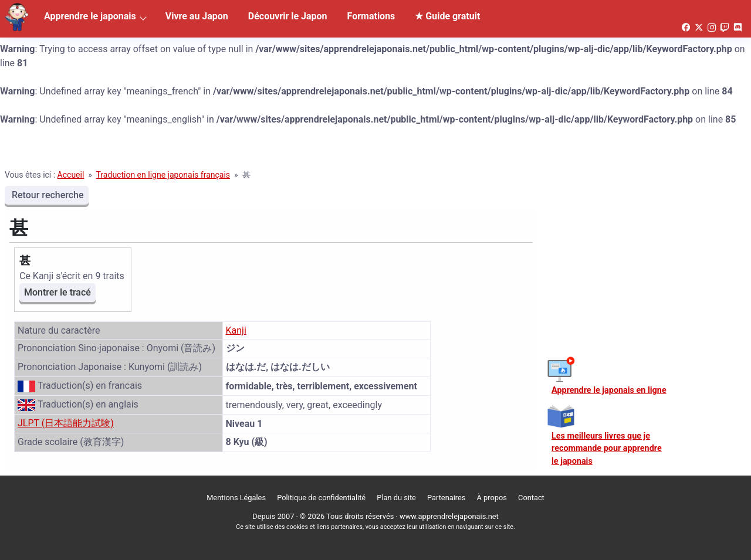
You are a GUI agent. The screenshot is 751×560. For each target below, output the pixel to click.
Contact (531, 498)
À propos (492, 498)
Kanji (236, 330)
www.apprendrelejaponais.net (449, 516)
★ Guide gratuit (447, 16)
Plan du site (396, 498)
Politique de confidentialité (321, 498)
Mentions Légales (236, 498)
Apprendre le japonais (90, 16)
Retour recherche (47, 195)
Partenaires (446, 498)
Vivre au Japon (197, 16)
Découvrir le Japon (288, 16)
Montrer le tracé (57, 292)
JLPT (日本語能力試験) (66, 423)
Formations (371, 16)
